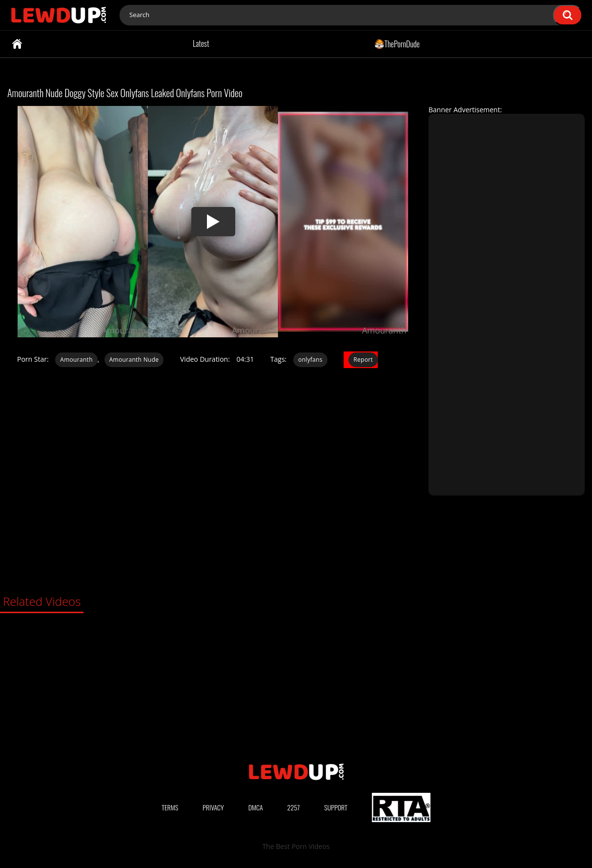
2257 (294, 807)
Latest (201, 43)
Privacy (213, 807)
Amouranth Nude (134, 360)
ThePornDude (397, 43)
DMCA (256, 807)
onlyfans (310, 360)
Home (17, 44)
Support (336, 807)
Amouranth (76, 360)
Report (363, 360)
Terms (170, 807)
